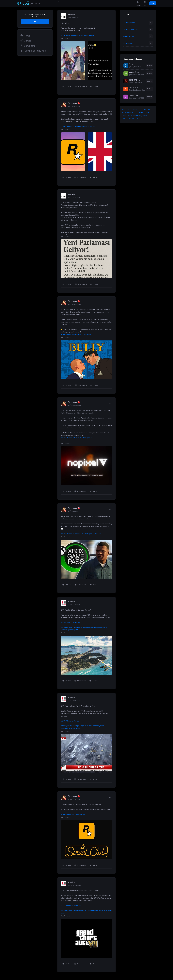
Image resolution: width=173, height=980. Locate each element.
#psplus (98, 534)
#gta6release (89, 36)
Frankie (71, 15)
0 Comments (81, 285)
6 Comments (81, 87)
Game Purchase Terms (131, 119)
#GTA (63, 721)
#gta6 (63, 36)
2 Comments (80, 178)
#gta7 (63, 906)
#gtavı (68, 36)
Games (26, 41)
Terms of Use (143, 112)
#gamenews (77, 127)
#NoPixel (76, 438)
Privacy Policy (127, 112)
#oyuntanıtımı (128, 43)
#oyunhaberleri (66, 127)
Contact (135, 109)
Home (25, 36)
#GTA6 (64, 623)
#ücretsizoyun (129, 36)
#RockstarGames (73, 623)
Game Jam (28, 46)
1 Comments (80, 681)
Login (153, 3)
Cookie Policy (146, 109)
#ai (80, 906)
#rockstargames (77, 36)
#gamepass (77, 534)
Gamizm (72, 602)
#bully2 (75, 334)
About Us (126, 109)
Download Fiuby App (33, 51)
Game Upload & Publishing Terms (135, 116)
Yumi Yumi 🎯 (74, 103)
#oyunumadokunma (131, 29)
